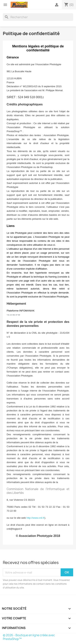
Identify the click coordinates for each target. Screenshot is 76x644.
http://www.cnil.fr (36, 518)
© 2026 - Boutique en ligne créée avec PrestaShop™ (29, 637)
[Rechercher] (38, 17)
